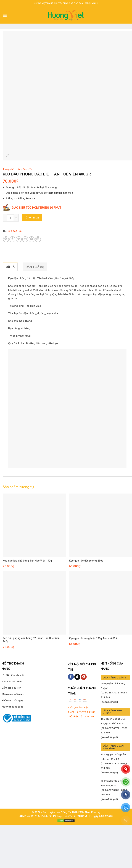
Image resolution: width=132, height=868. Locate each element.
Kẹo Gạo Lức (25, 169)
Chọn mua (32, 218)
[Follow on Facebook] (71, 677)
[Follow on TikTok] (77, 677)
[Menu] (5, 15)
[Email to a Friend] (25, 239)
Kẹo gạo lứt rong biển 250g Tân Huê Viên (94, 639)
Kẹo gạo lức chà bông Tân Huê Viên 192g (27, 561)
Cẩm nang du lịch (11, 688)
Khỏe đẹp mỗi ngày (12, 700)
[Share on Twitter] (19, 239)
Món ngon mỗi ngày (13, 694)
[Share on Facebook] (12, 239)
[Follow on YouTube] (84, 677)
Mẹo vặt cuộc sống (13, 707)
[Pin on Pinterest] (32, 239)
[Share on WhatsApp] (6, 239)
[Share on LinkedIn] (38, 239)
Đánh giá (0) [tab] (35, 267)
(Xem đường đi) (109, 702)
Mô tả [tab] (10, 267)
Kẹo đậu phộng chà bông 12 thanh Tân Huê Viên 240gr (31, 640)
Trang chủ (8, 169)
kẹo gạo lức (15, 231)
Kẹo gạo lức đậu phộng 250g (86, 561)
